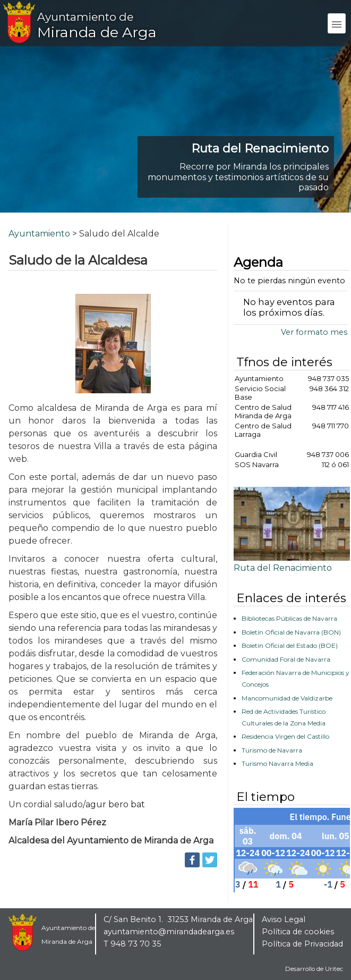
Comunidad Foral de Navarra (286, 659)
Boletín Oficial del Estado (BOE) (290, 645)
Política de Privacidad (302, 944)
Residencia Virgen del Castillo (285, 736)
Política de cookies (298, 932)
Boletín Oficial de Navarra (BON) (291, 632)
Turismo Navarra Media (277, 763)
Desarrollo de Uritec (314, 969)
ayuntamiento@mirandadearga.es (169, 932)
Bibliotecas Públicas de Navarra (289, 618)
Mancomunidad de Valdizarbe (287, 698)
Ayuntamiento (39, 234)
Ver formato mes (314, 332)
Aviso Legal (284, 919)
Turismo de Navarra (272, 750)
